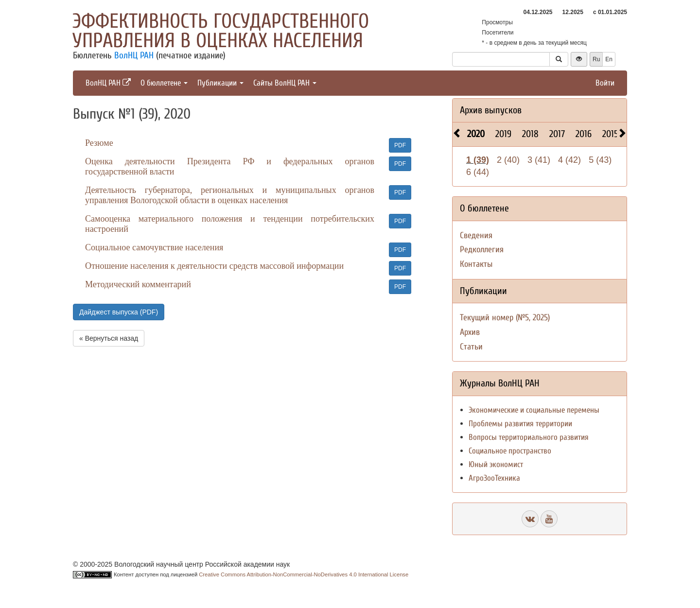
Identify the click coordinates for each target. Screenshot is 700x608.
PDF (400, 145)
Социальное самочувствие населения (154, 247)
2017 (557, 134)
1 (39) (478, 160)
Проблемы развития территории (520, 424)
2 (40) (508, 160)
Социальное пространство (510, 451)
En (609, 59)
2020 (476, 134)
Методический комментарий (138, 284)
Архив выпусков (491, 110)
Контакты (476, 264)
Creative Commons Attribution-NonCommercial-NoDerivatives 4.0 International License (304, 574)
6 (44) (478, 172)
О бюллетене (164, 83)
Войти (605, 83)
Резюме (99, 143)
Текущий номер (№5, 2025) (505, 318)
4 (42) (569, 160)
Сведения (476, 235)
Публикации (220, 83)
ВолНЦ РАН (134, 55)
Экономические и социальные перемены (534, 410)
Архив (470, 332)
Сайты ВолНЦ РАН (285, 83)
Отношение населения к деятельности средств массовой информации (214, 266)
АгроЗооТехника (494, 478)
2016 (584, 134)
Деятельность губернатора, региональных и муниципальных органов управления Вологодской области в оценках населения (230, 195)
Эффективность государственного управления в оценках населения (221, 31)
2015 (610, 134)
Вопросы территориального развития (529, 437)
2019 (503, 134)
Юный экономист (496, 464)
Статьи (471, 347)
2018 (530, 134)
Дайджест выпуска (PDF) (119, 312)
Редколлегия (482, 250)
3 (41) (539, 160)
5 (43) (600, 160)
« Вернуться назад (109, 338)
